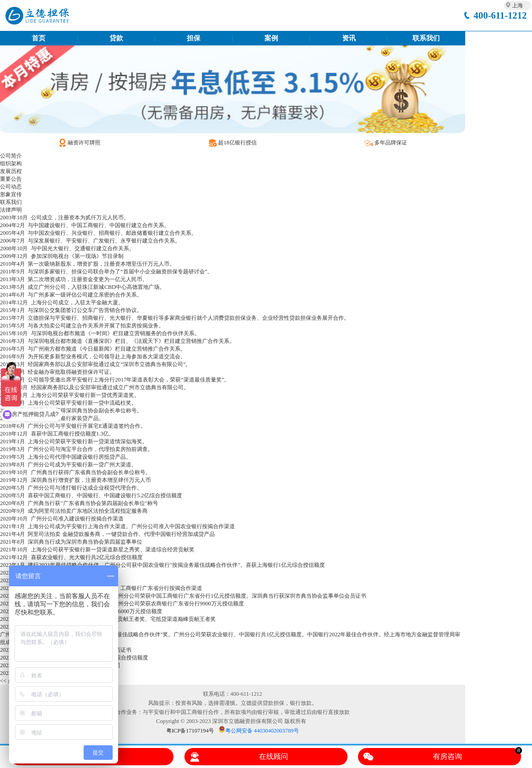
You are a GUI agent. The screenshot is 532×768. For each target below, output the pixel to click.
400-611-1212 (500, 15)
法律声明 (11, 210)
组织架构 (11, 164)
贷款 (116, 38)
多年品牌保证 (386, 143)
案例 (271, 38)
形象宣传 (11, 194)
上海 (517, 5)
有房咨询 (442, 755)
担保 (194, 38)
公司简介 (11, 156)
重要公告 (11, 179)
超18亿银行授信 (232, 143)
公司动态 (11, 187)
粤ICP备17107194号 (190, 731)
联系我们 (426, 38)
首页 (39, 38)
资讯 (349, 38)
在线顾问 (239, 757)
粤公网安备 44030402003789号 (262, 731)
